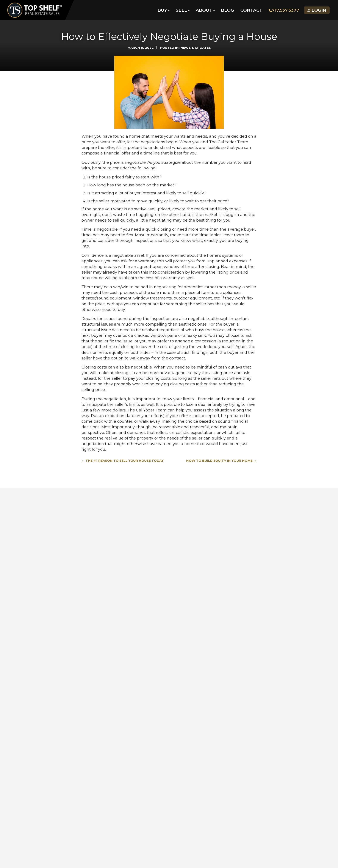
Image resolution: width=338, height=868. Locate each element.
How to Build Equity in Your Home (219, 461)
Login (317, 11)
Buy (162, 11)
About (204, 11)
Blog (227, 11)
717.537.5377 (284, 11)
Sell (181, 11)
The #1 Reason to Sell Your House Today (125, 461)
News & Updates (196, 48)
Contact (251, 11)
